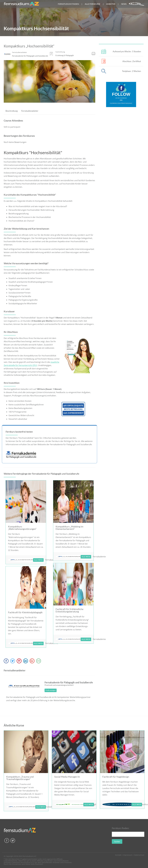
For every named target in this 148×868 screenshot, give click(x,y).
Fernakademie (99, 557)
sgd (94, 804)
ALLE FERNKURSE (93, 4)
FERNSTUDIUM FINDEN (68, 4)
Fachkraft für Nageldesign (116, 777)
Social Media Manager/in (67, 777)
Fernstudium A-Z (29, 856)
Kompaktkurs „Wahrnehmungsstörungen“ (22, 528)
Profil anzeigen (51, 690)
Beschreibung (12, 111)
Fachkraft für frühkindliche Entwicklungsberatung (69, 610)
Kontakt (118, 855)
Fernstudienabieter (30, 111)
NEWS (124, 4)
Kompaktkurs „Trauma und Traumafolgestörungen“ (20, 778)
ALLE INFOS (38, 560)
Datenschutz (139, 855)
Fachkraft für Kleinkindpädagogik (25, 612)
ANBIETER (111, 4)
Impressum (128, 855)
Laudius (144, 804)
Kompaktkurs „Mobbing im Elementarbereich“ (69, 528)
